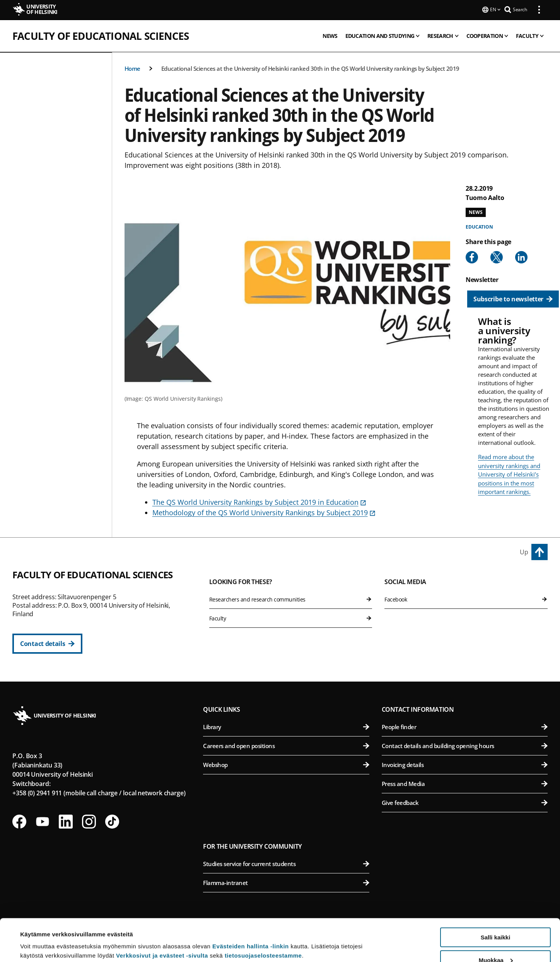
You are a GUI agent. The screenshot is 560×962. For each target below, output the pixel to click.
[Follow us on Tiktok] (112, 821)
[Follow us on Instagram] (89, 821)
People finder (465, 726)
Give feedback (465, 802)
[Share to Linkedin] (521, 256)
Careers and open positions (286, 745)
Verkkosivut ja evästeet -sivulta (162, 916)
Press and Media (465, 783)
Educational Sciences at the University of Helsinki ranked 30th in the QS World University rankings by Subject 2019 (310, 68)
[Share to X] (497, 256)
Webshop (286, 764)
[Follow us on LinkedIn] (66, 821)
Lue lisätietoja (40, 937)
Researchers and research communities (291, 599)
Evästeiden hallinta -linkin (251, 906)
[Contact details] (47, 643)
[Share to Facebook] (472, 256)
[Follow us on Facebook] (19, 821)
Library (286, 726)
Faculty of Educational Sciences (101, 35)
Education (479, 226)
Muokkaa (496, 920)
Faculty (291, 618)
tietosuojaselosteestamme (263, 916)
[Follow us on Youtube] (43, 821)
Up (524, 551)
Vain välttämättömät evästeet (495, 943)
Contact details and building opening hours (465, 745)
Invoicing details (465, 764)
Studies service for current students (286, 863)
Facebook (466, 599)
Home (132, 68)
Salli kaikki (496, 898)
